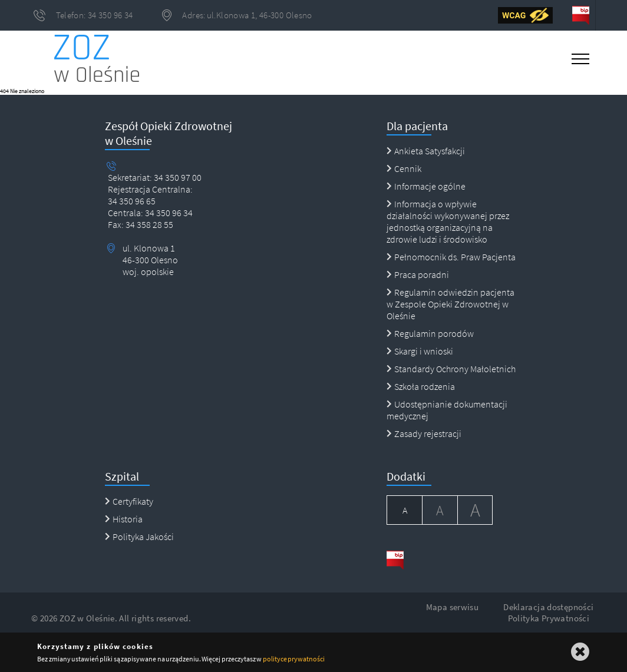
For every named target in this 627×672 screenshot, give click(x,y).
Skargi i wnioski (420, 351)
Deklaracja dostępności (548, 607)
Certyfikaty (129, 501)
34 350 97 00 (178, 177)
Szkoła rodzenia (421, 386)
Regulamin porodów (430, 333)
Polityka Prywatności (549, 618)
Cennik (404, 168)
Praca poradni (418, 274)
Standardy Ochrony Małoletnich (451, 369)
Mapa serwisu (453, 607)
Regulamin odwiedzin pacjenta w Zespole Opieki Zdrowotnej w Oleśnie (451, 304)
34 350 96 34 (168, 213)
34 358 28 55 (148, 224)
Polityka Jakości (139, 537)
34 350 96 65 (132, 201)
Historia (124, 519)
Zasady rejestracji (424, 433)
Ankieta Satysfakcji (426, 151)
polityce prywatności (294, 659)
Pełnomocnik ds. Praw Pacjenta (451, 257)
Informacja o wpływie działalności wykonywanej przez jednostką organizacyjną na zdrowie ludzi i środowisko (448, 221)
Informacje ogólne (426, 186)
